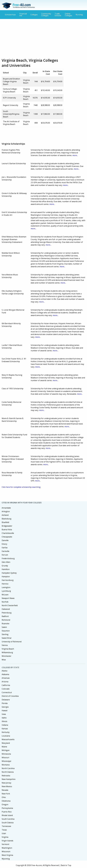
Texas (4, 830)
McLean (5, 595)
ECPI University (9, 98)
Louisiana (6, 736)
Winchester (7, 656)
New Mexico (7, 786)
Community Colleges (46, 15)
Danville (5, 540)
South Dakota (8, 823)
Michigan (6, 750)
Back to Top (66, 865)
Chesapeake (7, 537)
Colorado (6, 689)
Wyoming (6, 859)
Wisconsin (6, 852)
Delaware (6, 700)
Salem (4, 627)
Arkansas (6, 678)
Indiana (5, 725)
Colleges (34, 15)
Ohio (4, 797)
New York (6, 794)
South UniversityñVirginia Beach (11, 114)
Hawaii (5, 711)
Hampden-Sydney (9, 573)
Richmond (6, 620)
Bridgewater (7, 526)
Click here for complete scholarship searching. (21, 487)
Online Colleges (68, 15)
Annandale (6, 508)
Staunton (6, 631)
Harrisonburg (8, 580)
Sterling (5, 634)
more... (75, 155)
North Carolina (8, 768)
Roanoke (5, 624)
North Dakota (8, 772)
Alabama (5, 674)
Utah (4, 833)
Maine (4, 747)
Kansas (5, 729)
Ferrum (5, 555)
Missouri (5, 758)
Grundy (5, 566)
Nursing (79, 15)
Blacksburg (7, 519)
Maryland (6, 743)
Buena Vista (7, 530)
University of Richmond (12, 642)
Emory (4, 544)
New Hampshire (9, 779)
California (6, 685)
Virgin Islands (7, 841)
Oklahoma (6, 801)
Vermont (5, 844)
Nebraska (6, 776)
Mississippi (6, 761)
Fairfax (5, 548)
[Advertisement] (43, 37)
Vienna (5, 645)
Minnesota (6, 754)
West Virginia (7, 855)
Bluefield (5, 522)
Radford (5, 616)
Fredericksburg (8, 558)
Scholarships (10, 15)
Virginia (5, 837)
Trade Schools (58, 15)
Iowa (4, 714)
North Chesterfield (10, 605)
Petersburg (7, 613)
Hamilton (6, 569)
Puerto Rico (7, 812)
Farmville (5, 551)
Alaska (4, 671)
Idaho (4, 718)
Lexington (6, 587)
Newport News (8, 598)
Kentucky (6, 732)
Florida (5, 703)
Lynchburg (6, 591)
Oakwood (6, 609)
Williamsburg (7, 652)
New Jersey (6, 783)
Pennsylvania (7, 808)
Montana (6, 765)
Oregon (5, 805)
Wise (4, 660)
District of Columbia (10, 696)
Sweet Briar (7, 638)
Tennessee (6, 826)
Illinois (4, 721)
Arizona (5, 682)
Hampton (6, 577)
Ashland (5, 515)
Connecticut (7, 692)
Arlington (6, 511)
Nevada (5, 790)
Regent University (11, 105)
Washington (7, 848)
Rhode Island (7, 815)
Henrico (5, 584)
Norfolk (5, 602)
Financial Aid (23, 15)
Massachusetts (8, 739)
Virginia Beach (8, 649)
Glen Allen (6, 562)
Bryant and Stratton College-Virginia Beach (11, 81)
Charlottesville (8, 533)
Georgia (5, 707)
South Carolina (8, 819)
